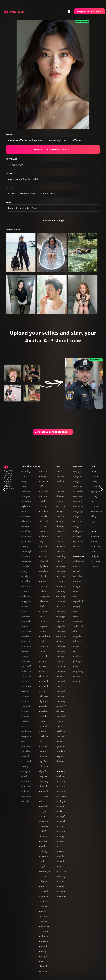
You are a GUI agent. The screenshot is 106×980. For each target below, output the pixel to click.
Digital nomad (45, 566)
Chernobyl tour (46, 826)
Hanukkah (44, 751)
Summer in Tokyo (47, 681)
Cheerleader (45, 501)
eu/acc (94, 551)
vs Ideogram (62, 836)
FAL (75, 651)
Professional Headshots (32, 756)
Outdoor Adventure (30, 716)
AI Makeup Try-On (47, 841)
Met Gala (43, 691)
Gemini (77, 571)
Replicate (78, 656)
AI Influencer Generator (32, 531)
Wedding (43, 851)
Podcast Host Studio (31, 631)
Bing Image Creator (82, 671)
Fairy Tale (43, 776)
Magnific (77, 636)
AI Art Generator (46, 886)
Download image (53, 220)
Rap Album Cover (29, 751)
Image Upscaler (81, 511)
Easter (42, 616)
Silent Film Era (45, 676)
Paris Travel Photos (48, 796)
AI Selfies (26, 581)
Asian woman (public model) (23, 179)
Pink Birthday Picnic (48, 646)
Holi (41, 741)
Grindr (24, 776)
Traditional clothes (47, 591)
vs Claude (60, 861)
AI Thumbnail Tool (47, 936)
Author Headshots (30, 586)
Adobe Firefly (79, 641)
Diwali (42, 606)
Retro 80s (43, 666)
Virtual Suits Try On (30, 676)
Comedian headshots (49, 551)
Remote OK (96, 546)
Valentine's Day (46, 611)
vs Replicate (61, 871)
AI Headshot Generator (84, 491)
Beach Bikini (27, 741)
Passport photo (46, 921)
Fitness (25, 711)
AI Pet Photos (45, 961)
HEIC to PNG (79, 546)
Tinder (24, 476)
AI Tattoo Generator (31, 746)
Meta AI (77, 681)
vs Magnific (61, 851)
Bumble (25, 511)
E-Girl (41, 861)
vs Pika (59, 811)
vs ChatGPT (61, 781)
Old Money (26, 596)
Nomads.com (97, 541)
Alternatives (79, 556)
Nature (25, 726)
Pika (75, 596)
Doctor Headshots (47, 531)
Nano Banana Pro (30, 536)
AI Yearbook (44, 636)
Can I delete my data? (66, 546)
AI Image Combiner (82, 536)
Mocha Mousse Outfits (49, 471)
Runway (77, 581)
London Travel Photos (31, 796)
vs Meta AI (61, 896)
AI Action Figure (46, 911)
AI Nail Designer (46, 711)
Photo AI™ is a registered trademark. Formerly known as (9, 475)
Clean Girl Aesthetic (30, 616)
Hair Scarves (45, 696)
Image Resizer (80, 476)
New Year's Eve (28, 661)
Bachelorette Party (30, 801)
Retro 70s (26, 696)
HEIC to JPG (79, 541)
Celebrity (43, 506)
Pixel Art (43, 816)
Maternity (43, 896)
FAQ (58, 466)
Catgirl (42, 866)
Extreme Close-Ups (30, 591)
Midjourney (79, 561)
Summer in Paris (46, 686)
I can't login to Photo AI (67, 556)
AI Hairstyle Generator (49, 941)
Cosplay (42, 641)
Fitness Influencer (30, 556)
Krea (75, 611)
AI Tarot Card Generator (32, 641)
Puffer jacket (45, 486)
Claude (76, 646)
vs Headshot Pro (64, 791)
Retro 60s (26, 701)
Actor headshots (46, 511)
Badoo (42, 721)
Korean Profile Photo (31, 681)
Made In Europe (29, 691)
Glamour (26, 526)
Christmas (26, 686)
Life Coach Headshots (49, 521)
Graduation (44, 726)
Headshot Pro (80, 576)
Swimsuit (26, 491)
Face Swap (78, 496)
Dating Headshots (30, 516)
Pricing (94, 496)
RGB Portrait (45, 856)
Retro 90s (43, 661)
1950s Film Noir (46, 656)
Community (96, 486)
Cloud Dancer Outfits (31, 636)
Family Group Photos (31, 571)
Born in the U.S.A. (47, 651)
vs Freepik (61, 821)
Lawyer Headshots (47, 541)
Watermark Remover (83, 486)
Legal (93, 521)
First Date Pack (28, 786)
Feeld (24, 611)
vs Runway (61, 796)
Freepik (77, 606)
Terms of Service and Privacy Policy (9, 486)
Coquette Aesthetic (30, 781)
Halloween (44, 601)
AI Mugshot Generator (49, 956)
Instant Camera (29, 656)
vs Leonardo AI (63, 831)
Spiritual (25, 721)
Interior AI (95, 536)
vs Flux (59, 846)
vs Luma (60, 806)
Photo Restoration (82, 506)
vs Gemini (61, 786)
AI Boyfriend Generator (32, 771)
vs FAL (59, 866)
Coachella (43, 736)
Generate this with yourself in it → (53, 150)
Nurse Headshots (47, 971)
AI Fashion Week (46, 846)
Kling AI (77, 586)
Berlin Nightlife (28, 731)
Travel (24, 486)
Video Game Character (49, 801)
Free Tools (78, 466)
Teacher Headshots (48, 526)
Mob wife (43, 496)
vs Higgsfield (62, 816)
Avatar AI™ (44, 556)
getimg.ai (78, 661)
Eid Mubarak (45, 756)
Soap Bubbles (45, 491)
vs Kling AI (61, 801)
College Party (45, 881)
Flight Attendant (46, 701)
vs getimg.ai (62, 876)
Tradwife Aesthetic (47, 831)
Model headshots (47, 546)
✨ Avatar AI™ (16, 165)
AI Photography (29, 501)
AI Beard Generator (48, 946)
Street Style (27, 551)
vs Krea (59, 826)
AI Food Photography (49, 706)
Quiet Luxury (27, 791)
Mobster (25, 651)
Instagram (26, 496)
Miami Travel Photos (31, 521)
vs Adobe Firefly (63, 856)
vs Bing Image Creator (66, 886)
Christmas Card (46, 621)
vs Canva (60, 881)
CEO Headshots (29, 761)
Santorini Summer (30, 706)
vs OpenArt (61, 891)
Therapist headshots (48, 516)
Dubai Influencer (47, 561)
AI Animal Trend (46, 791)
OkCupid (43, 966)
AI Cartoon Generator (31, 606)
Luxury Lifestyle (29, 666)
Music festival (45, 731)
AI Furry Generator (48, 476)
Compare (60, 771)
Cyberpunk (44, 596)
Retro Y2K (43, 671)
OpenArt (77, 676)
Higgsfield (78, 601)
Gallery (94, 481)
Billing (93, 516)
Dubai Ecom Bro (29, 671)
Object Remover (81, 521)
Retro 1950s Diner (47, 481)
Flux (75, 631)
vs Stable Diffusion (65, 841)
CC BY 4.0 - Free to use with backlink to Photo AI (34, 194)
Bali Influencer (46, 716)
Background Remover (83, 471)
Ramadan (43, 746)
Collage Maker (80, 531)
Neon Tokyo (44, 871)
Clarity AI (95, 556)
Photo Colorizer (80, 501)
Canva (76, 666)
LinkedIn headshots (48, 916)
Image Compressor (82, 526)
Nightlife (43, 771)
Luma (76, 591)
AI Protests (44, 926)
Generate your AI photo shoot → (53, 432)
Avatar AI (7, 482)
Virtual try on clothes (48, 571)
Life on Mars (45, 836)
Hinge (24, 481)
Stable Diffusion (81, 626)
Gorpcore (43, 626)
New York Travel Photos (32, 621)
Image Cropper (80, 481)
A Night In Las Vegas (31, 736)
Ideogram (78, 621)
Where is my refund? (66, 641)
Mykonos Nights (29, 506)
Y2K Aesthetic (45, 631)
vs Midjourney (63, 776)
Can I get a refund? (65, 511)
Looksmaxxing (28, 561)
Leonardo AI (79, 616)
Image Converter (81, 516)
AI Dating (26, 471)
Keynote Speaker (29, 646)
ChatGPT (77, 566)
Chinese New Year (47, 766)
